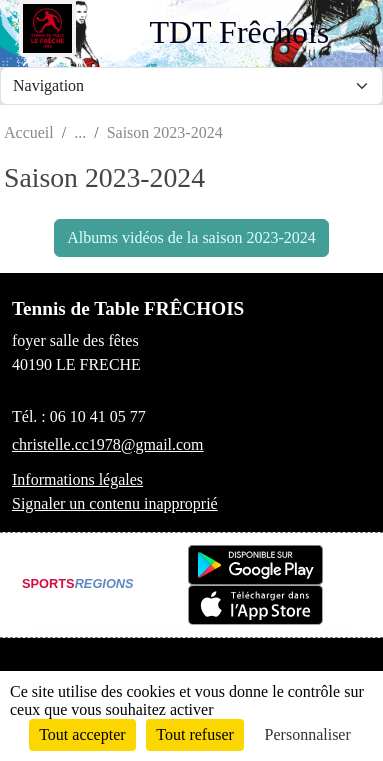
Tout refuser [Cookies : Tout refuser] (195, 734)
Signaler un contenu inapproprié (115, 503)
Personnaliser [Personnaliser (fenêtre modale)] (308, 734)
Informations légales (77, 479)
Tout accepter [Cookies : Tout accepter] (82, 734)
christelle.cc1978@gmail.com (108, 444)
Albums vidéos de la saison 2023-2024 (191, 237)
